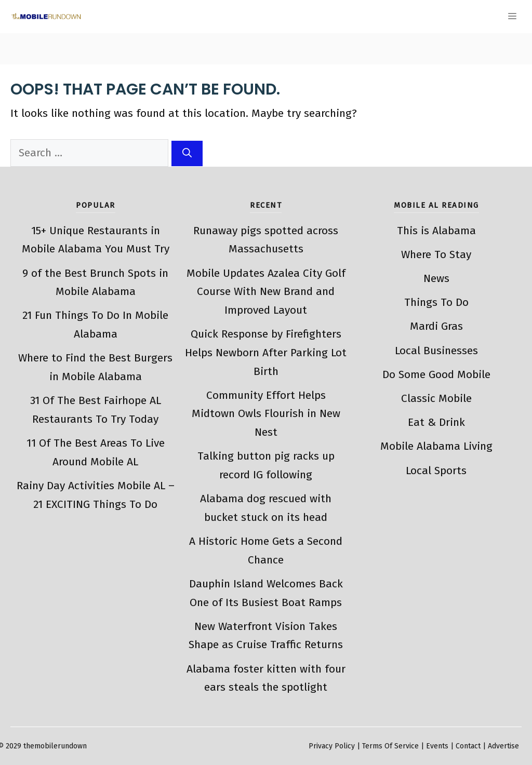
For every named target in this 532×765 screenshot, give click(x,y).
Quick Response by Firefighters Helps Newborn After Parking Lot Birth (266, 352)
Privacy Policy (332, 746)
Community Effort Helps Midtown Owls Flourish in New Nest (266, 414)
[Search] (187, 153)
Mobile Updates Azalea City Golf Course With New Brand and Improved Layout (266, 292)
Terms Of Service (390, 746)
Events (437, 746)
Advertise (503, 746)
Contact (468, 746)
